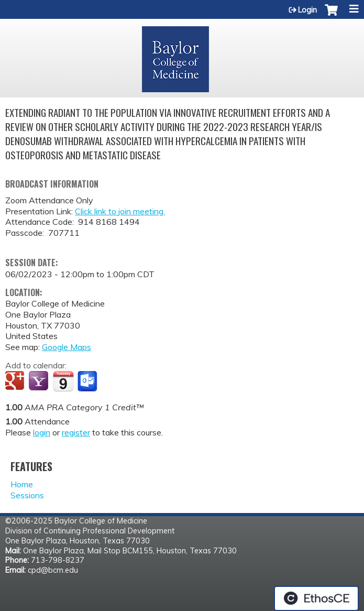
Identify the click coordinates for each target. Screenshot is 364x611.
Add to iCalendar (63, 381)
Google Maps (67, 347)
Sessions (27, 495)
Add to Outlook (88, 381)
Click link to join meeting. (120, 211)
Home (22, 484)
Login (307, 10)
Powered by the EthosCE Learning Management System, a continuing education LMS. (316, 598)
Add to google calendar (16, 381)
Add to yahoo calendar (40, 381)
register (76, 432)
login (42, 432)
